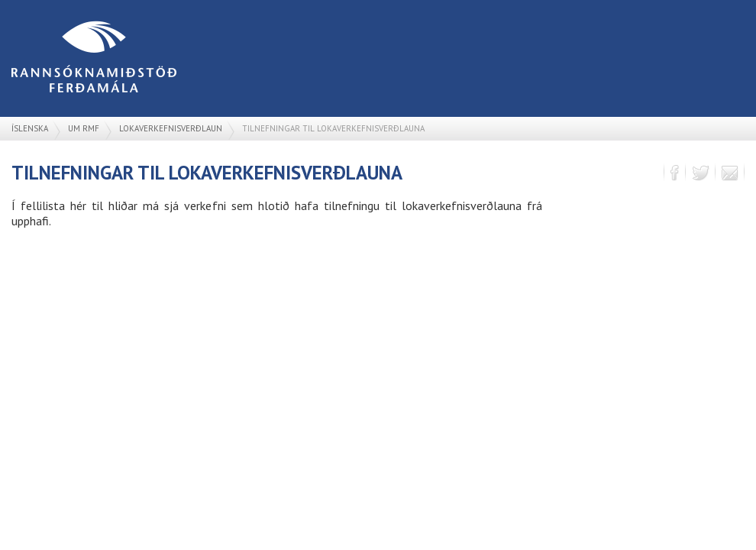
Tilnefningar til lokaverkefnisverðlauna (333, 128)
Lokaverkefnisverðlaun (171, 128)
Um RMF (84, 128)
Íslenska (30, 128)
